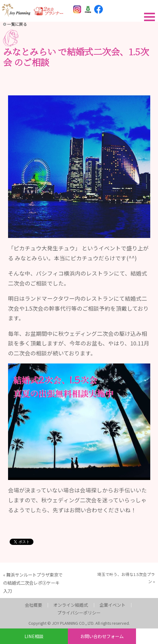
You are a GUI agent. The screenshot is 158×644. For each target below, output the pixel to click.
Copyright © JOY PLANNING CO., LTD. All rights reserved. (79, 623)
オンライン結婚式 (71, 605)
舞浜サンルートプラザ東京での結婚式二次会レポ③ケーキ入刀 (33, 583)
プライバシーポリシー (79, 613)
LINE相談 (34, 636)
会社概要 (33, 605)
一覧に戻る (17, 24)
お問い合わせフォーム (102, 636)
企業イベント (112, 605)
